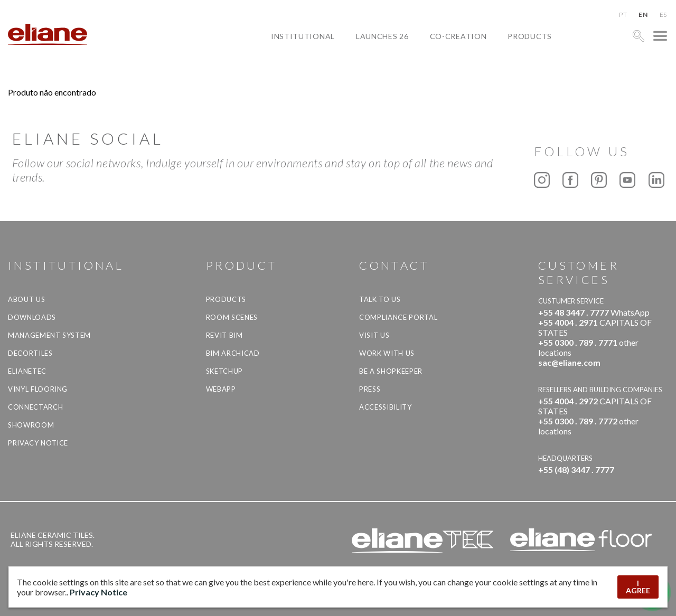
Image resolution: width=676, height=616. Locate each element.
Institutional (303, 36)
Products (530, 36)
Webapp (221, 389)
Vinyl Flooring (38, 389)
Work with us (387, 353)
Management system (49, 335)
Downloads (32, 317)
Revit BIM (224, 335)
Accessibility (385, 407)
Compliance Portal (398, 317)
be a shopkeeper (391, 371)
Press (370, 389)
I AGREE (638, 587)
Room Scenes (232, 317)
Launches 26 (382, 36)
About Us (26, 299)
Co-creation (458, 36)
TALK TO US (380, 299)
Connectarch (35, 407)
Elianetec (27, 371)
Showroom (31, 425)
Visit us (374, 335)
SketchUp (224, 371)
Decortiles (30, 353)
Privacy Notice (38, 443)
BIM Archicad (233, 353)
